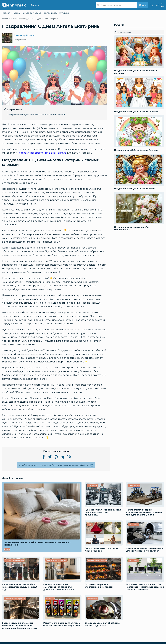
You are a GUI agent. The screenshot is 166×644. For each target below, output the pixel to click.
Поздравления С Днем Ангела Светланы (137, 112)
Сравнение (152, 5)
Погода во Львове (31, 13)
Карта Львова (50, 13)
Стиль (90, 524)
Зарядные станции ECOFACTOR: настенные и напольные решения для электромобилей (145, 587)
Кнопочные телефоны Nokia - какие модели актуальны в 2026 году (20, 587)
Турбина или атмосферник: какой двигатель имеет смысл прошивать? (103, 512)
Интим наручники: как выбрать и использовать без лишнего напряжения (37, 544)
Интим (7, 549)
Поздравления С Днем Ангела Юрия (135, 189)
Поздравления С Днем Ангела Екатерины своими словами (36, 115)
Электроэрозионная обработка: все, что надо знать (102, 624)
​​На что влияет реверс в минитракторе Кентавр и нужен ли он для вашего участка (144, 512)
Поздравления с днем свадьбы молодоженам (132, 228)
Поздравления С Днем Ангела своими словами (136, 72)
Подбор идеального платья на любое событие (101, 550)
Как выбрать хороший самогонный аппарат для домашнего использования (59, 587)
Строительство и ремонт (15, 599)
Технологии (92, 599)
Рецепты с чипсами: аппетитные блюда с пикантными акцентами (62, 624)
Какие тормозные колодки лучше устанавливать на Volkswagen (145, 550)
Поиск (143, 5)
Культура (64, 13)
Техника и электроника (14, 560)
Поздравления (123, 32)
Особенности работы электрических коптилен (99, 586)
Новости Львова (11, 13)
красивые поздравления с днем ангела (42, 153)
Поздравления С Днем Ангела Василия (136, 150)
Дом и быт (50, 599)
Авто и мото (92, 485)
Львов (34, 5)
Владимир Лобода (24, 36)
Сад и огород (134, 485)
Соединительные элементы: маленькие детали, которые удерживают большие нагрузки (20, 625)
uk (162, 4)
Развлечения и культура (56, 560)
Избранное (157, 5)
